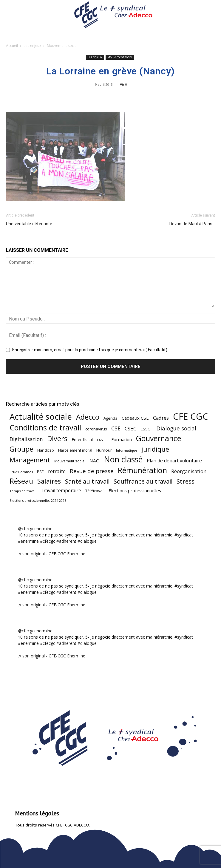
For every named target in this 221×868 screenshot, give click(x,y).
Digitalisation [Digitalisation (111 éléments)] (26, 439)
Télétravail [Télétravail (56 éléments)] (95, 491)
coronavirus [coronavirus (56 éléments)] (96, 429)
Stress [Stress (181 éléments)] (186, 481)
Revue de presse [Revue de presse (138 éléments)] (92, 471)
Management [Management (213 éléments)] (30, 460)
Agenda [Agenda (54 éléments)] (110, 418)
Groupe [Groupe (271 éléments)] (21, 449)
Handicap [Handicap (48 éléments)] (46, 450)
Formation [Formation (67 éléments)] (122, 440)
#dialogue (87, 541)
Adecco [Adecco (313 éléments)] (88, 417)
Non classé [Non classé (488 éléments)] (123, 460)
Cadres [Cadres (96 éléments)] (161, 418)
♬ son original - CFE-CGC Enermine (52, 554)
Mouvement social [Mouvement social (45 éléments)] (70, 461)
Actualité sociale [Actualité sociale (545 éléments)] (41, 417)
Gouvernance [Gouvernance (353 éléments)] (159, 438)
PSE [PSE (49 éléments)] (40, 472)
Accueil (12, 46)
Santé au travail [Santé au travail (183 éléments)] (87, 481)
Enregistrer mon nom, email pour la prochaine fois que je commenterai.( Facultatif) (90, 350)
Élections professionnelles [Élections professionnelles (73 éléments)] (135, 490)
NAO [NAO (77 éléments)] (95, 461)
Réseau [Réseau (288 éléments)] (21, 481)
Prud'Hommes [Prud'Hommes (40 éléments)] (21, 472)
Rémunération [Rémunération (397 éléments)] (142, 470)
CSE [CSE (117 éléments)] (116, 428)
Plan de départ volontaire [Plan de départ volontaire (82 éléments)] (174, 461)
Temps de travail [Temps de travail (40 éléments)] (23, 491)
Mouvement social (62, 46)
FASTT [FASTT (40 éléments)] (102, 440)
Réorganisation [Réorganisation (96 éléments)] (189, 471)
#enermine (28, 541)
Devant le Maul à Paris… (192, 224)
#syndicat (184, 535)
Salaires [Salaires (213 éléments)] (49, 481)
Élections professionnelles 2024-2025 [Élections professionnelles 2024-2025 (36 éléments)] (38, 501)
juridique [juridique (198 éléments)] (155, 449)
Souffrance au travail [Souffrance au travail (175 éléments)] (143, 481)
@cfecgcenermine (35, 529)
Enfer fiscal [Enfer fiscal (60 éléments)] (82, 440)
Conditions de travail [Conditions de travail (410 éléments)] (45, 428)
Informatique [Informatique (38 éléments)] (127, 450)
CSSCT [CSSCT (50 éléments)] (146, 429)
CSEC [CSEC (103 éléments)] (130, 428)
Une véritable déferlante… (30, 224)
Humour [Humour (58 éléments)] (104, 450)
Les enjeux (32, 46)
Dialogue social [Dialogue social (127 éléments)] (176, 428)
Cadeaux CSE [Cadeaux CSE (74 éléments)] (135, 418)
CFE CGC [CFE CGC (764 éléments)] (191, 417)
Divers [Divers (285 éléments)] (57, 439)
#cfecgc (48, 541)
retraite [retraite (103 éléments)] (57, 471)
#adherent (66, 541)
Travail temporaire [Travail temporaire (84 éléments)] (61, 491)
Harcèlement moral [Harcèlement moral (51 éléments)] (75, 450)
